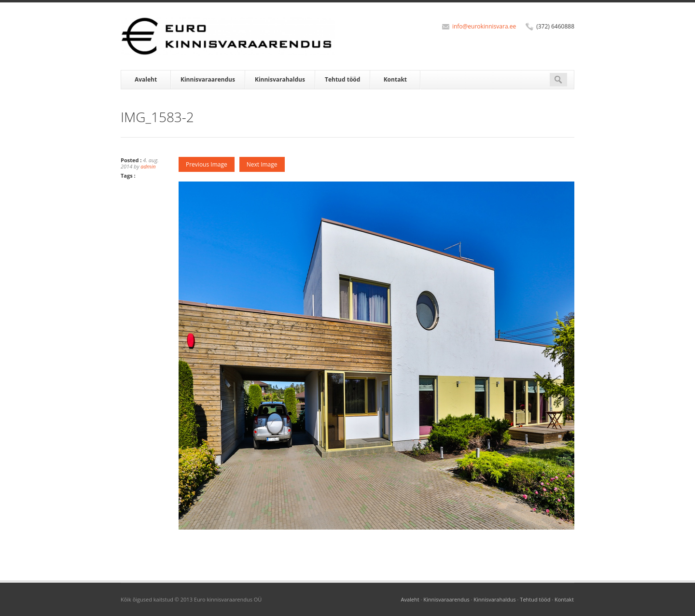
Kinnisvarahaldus (280, 79)
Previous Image (207, 164)
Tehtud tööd (342, 79)
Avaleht (146, 79)
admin (148, 166)
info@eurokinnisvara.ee (484, 26)
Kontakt (395, 79)
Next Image (262, 164)
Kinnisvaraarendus (208, 79)
